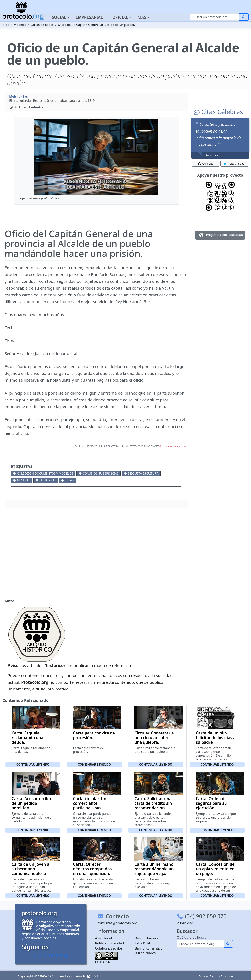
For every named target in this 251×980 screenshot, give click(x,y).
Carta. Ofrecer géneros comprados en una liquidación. (92, 869)
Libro (69, 480)
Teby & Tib (143, 943)
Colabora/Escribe (109, 948)
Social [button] (59, 17)
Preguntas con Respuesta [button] (220, 235)
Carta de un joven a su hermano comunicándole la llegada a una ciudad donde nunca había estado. (32, 876)
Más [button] (142, 17)
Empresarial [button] (89, 17)
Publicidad (185, 923)
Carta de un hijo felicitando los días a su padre (216, 738)
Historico (48, 480)
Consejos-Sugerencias (101, 473)
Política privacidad (109, 943)
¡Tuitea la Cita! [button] (234, 164)
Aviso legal (103, 938)
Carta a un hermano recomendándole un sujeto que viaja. (154, 869)
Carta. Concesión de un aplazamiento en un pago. (215, 869)
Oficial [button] (120, 17)
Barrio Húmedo (147, 938)
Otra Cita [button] (206, 164)
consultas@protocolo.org (117, 923)
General (24, 480)
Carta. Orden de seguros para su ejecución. (211, 803)
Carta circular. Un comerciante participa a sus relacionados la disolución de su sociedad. (90, 810)
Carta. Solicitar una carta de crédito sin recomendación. (153, 803)
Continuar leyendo (33, 764)
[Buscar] (215, 17)
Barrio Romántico (149, 948)
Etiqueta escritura (143, 473)
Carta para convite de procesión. (94, 735)
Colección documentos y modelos (45, 473)
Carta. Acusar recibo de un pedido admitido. (31, 803)
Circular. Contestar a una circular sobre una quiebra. (154, 738)
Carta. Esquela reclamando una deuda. (28, 738)
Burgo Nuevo (145, 953)
